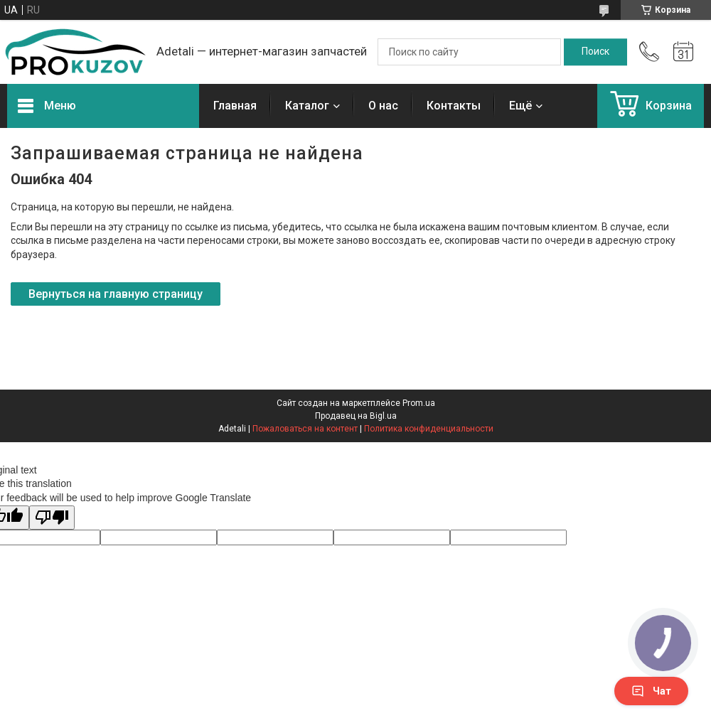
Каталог (307, 106)
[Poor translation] (52, 518)
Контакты (454, 106)
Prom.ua (419, 403)
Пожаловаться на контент (305, 429)
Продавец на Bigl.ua (356, 416)
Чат (651, 691)
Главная (235, 106)
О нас (383, 106)
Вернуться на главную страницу (116, 294)
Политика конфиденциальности (429, 429)
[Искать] (595, 52)
